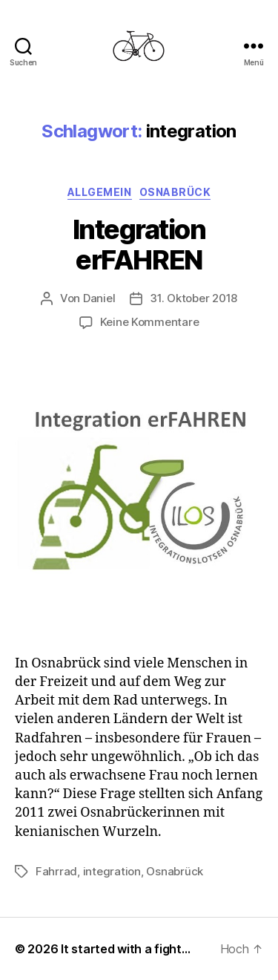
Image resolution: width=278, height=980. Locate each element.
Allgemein (100, 192)
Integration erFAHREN (139, 245)
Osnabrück (175, 192)
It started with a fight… (126, 949)
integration (112, 871)
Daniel (99, 298)
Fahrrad (56, 871)
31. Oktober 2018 (193, 298)
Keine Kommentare (150, 322)
